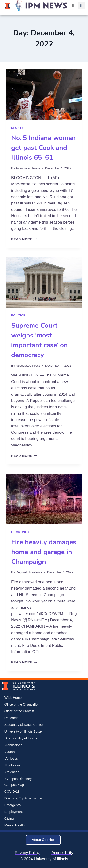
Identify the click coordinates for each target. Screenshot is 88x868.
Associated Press (28, 168)
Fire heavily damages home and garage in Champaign (44, 552)
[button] (81, 6)
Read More (24, 239)
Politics (18, 316)
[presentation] (44, 95)
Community (21, 532)
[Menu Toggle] (73, 6)
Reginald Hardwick (29, 572)
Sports (17, 128)
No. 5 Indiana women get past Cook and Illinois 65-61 (44, 148)
